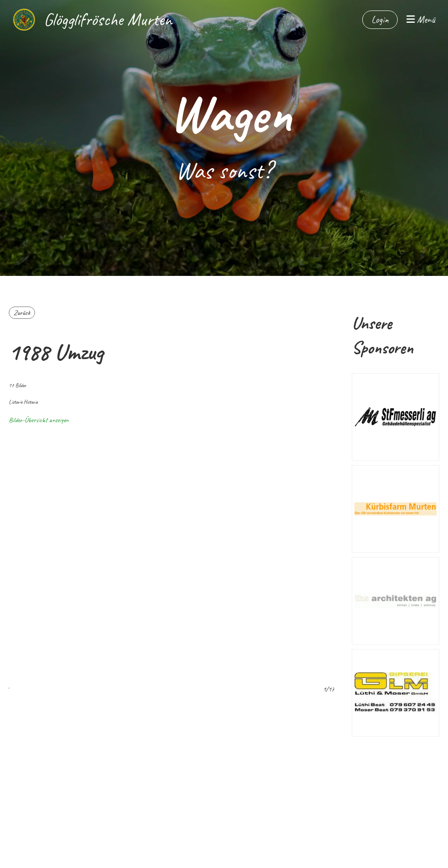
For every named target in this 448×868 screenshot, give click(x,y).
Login (380, 20)
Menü (421, 20)
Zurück (22, 313)
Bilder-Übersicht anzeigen (39, 420)
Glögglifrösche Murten (108, 20)
